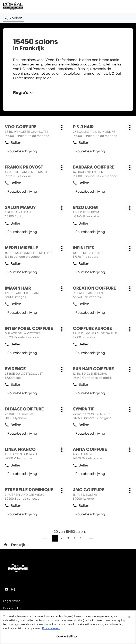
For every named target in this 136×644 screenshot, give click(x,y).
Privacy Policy (12, 608)
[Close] (129, 617)
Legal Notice (12, 601)
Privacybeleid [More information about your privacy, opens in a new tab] (51, 628)
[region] (68, 627)
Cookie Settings (67, 636)
